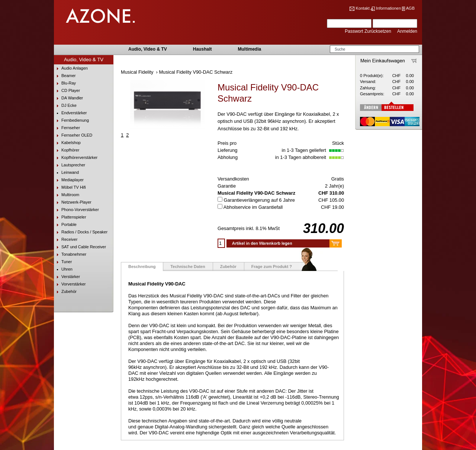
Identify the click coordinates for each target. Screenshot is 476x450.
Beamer (65, 76)
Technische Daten (188, 267)
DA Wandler (68, 98)
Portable (65, 225)
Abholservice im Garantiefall (253, 207)
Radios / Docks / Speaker (81, 232)
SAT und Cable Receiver (80, 247)
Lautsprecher (70, 165)
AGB (410, 8)
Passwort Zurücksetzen (369, 31)
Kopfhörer (67, 150)
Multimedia (249, 49)
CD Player (67, 91)
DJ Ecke (65, 106)
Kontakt (363, 8)
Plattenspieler (70, 217)
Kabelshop (67, 143)
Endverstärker (70, 113)
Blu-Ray (65, 83)
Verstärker (67, 277)
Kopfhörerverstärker (76, 158)
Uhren (63, 269)
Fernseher (67, 128)
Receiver (66, 240)
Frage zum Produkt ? (272, 267)
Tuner (63, 262)
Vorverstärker (70, 284)
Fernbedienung (71, 120)
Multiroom (67, 195)
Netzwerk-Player (73, 202)
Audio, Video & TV (148, 49)
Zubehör (65, 292)
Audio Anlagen (71, 68)
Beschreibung (142, 267)
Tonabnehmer (70, 254)
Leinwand (66, 173)
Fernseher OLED (73, 135)
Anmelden (407, 31)
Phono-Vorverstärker (76, 210)
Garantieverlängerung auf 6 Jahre (259, 200)
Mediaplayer (69, 180)
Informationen (388, 8)
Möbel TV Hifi (70, 187)
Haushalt (202, 49)
